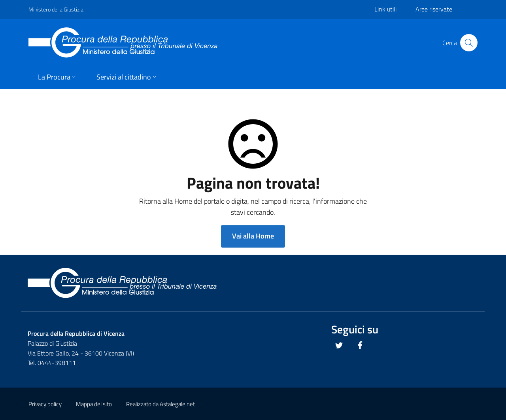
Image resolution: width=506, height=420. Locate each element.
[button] (58, 78)
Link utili (385, 9)
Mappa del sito (94, 404)
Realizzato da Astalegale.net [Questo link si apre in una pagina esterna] (160, 404)
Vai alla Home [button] (253, 236)
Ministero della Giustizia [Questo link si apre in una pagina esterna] (56, 9)
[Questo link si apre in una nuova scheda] (339, 345)
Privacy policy (45, 404)
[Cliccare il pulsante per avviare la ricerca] (469, 43)
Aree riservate (434, 9)
